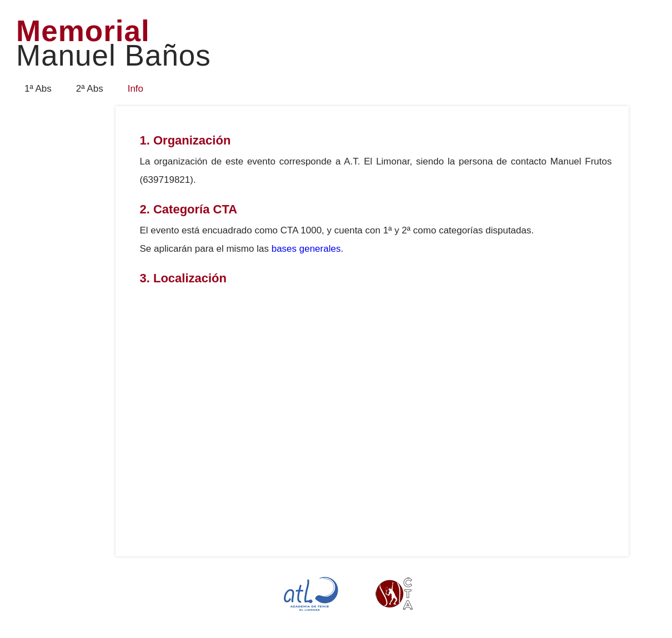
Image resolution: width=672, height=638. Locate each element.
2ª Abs (90, 89)
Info (136, 89)
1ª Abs (38, 89)
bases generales (306, 249)
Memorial (114, 44)
